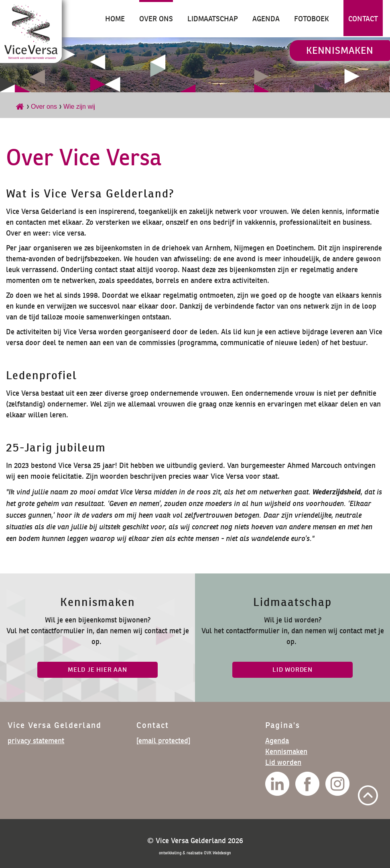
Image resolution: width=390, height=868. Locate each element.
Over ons (156, 19)
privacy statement (36, 741)
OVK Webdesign (217, 853)
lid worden (292, 670)
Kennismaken (340, 50)
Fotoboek (312, 19)
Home (115, 19)
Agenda (266, 19)
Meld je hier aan (97, 670)
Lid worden (283, 762)
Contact (363, 19)
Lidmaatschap (213, 19)
